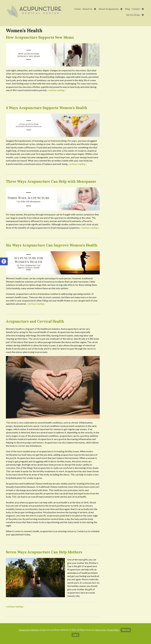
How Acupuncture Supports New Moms (40, 37)
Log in (75, 635)
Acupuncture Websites (29, 630)
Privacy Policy (113, 630)
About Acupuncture (109, 9)
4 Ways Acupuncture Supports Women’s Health (47, 108)
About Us (87, 9)
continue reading (57, 90)
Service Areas (133, 15)
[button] (4, 261)
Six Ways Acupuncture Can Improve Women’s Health (52, 245)
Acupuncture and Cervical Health (35, 321)
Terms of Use (101, 630)
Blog (127, 9)
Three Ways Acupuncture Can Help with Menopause (51, 181)
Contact (136, 9)
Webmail (126, 630)
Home (77, 9)
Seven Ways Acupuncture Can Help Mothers (44, 552)
